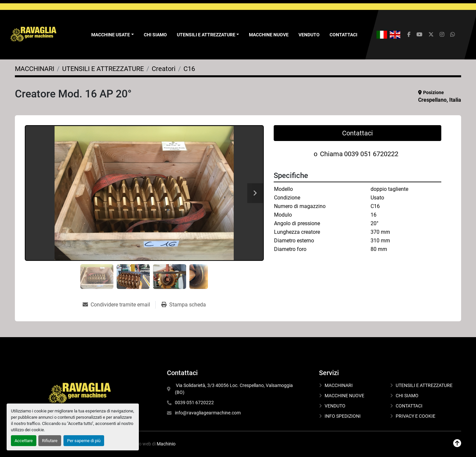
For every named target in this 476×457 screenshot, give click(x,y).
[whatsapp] (453, 35)
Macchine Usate (111, 35)
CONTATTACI (343, 35)
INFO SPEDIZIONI (343, 416)
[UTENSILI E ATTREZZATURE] (103, 69)
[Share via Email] (119, 305)
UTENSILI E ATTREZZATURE (206, 35)
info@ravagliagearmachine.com (208, 413)
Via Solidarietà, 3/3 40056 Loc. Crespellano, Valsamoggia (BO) (234, 389)
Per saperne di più (84, 441)
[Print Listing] (184, 305)
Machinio (166, 444)
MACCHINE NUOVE (269, 35)
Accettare (24, 441)
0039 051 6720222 (371, 154)
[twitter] (431, 35)
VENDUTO (309, 35)
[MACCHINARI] (35, 69)
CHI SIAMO (155, 35)
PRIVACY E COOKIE (416, 416)
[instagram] (442, 35)
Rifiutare (50, 441)
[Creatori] (164, 69)
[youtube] (419, 35)
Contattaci (357, 133)
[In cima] (457, 443)
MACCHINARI (339, 385)
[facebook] (409, 35)
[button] (113, 35)
